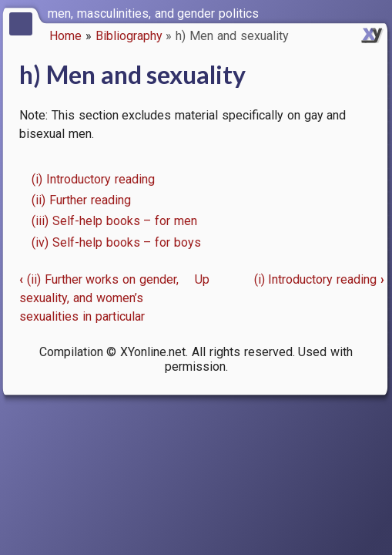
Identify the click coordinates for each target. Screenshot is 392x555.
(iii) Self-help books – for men (114, 221)
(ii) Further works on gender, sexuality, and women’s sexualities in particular (99, 298)
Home (65, 36)
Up (202, 279)
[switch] (377, 12)
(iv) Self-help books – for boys (116, 242)
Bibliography (129, 36)
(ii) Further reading (81, 200)
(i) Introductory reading (93, 179)
